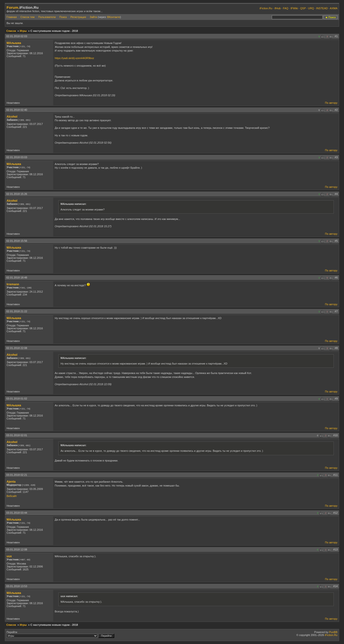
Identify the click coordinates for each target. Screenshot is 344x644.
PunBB (333, 632)
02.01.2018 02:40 (17, 110)
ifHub (278, 8)
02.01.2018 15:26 (17, 194)
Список (11, 31)
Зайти (93, 17)
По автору (331, 103)
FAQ (286, 8)
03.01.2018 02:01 (17, 435)
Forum (12, 7)
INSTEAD (322, 8)
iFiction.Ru (266, 8)
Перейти (60, 634)
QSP (303, 8)
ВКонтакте (114, 17)
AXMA (334, 8)
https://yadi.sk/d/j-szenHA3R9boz (74, 58)
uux (9, 556)
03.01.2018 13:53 (17, 586)
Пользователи (47, 17)
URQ (311, 8)
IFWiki (294, 8)
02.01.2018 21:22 (17, 311)
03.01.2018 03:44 (17, 513)
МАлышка (14, 43)
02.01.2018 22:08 (17, 348)
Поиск (63, 17)
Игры (23, 31)
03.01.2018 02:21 (17, 475)
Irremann (13, 284)
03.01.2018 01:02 (17, 399)
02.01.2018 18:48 (17, 278)
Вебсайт (12, 496)
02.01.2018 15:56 (17, 241)
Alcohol (12, 117)
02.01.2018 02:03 (17, 36)
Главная (12, 17)
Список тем (27, 17)
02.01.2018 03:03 (17, 157)
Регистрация (78, 17)
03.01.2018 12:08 (17, 549)
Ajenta (11, 482)
